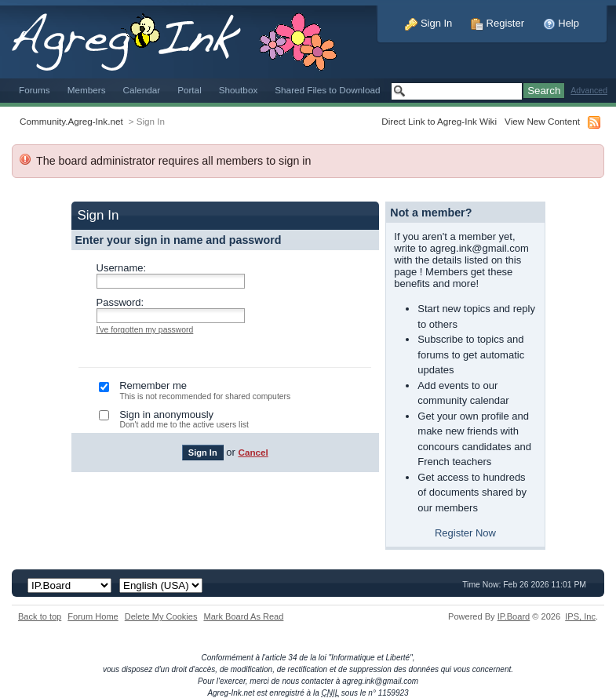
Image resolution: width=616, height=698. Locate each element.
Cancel (253, 452)
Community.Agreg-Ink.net (71, 121)
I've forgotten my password (145, 330)
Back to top (40, 616)
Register (498, 23)
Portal (190, 90)
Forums (35, 90)
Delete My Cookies (161, 616)
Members (87, 90)
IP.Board (514, 616)
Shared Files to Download (327, 90)
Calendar (142, 90)
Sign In (428, 23)
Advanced (589, 91)
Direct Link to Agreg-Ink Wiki (439, 121)
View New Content (542, 121)
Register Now (465, 533)
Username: (122, 268)
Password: (120, 302)
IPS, (580, 616)
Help (561, 23)
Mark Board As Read (243, 616)
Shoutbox (239, 90)
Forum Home (93, 616)
